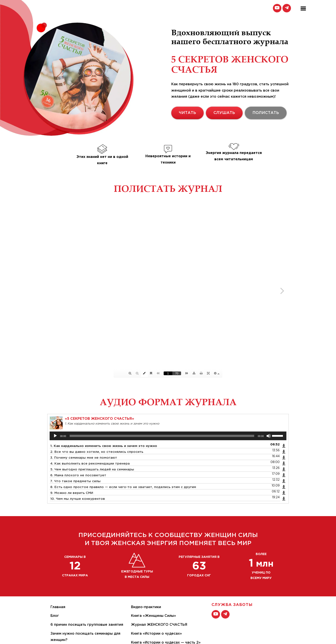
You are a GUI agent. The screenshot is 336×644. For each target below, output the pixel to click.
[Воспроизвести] (55, 436)
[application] (168, 436)
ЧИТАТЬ (187, 113)
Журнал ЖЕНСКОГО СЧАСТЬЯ (159, 625)
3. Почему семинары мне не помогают (84, 458)
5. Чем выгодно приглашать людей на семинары (92, 469)
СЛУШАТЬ (224, 113)
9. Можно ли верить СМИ (72, 493)
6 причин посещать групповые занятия (87, 625)
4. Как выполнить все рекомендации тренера (90, 464)
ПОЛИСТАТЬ (266, 113)
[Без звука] (269, 436)
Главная (58, 607)
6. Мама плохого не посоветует (78, 475)
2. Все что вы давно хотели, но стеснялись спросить (97, 452)
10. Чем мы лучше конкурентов (78, 499)
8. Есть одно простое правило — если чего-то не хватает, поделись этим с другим (123, 487)
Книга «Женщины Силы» (154, 616)
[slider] (162, 436)
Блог (55, 616)
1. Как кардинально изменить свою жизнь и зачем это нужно (104, 446)
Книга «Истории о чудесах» (156, 634)
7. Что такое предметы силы (75, 481)
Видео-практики (146, 607)
